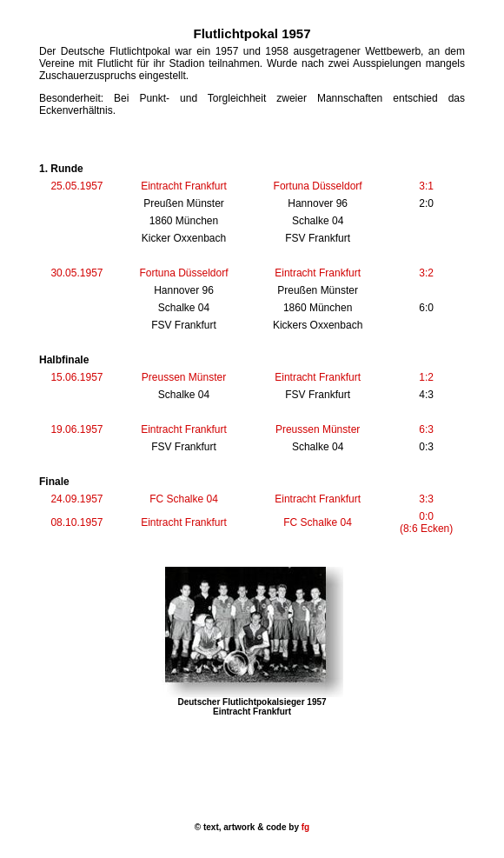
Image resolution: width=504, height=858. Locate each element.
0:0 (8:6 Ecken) (426, 522)
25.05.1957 (76, 186)
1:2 (426, 377)
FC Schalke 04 (184, 499)
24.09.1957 (76, 499)
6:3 (426, 429)
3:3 (426, 499)
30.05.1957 (76, 273)
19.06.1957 (76, 429)
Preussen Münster (184, 377)
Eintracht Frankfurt (184, 186)
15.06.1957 (76, 377)
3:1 (426, 186)
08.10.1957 (76, 522)
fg (304, 827)
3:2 (426, 273)
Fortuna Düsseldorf (318, 186)
